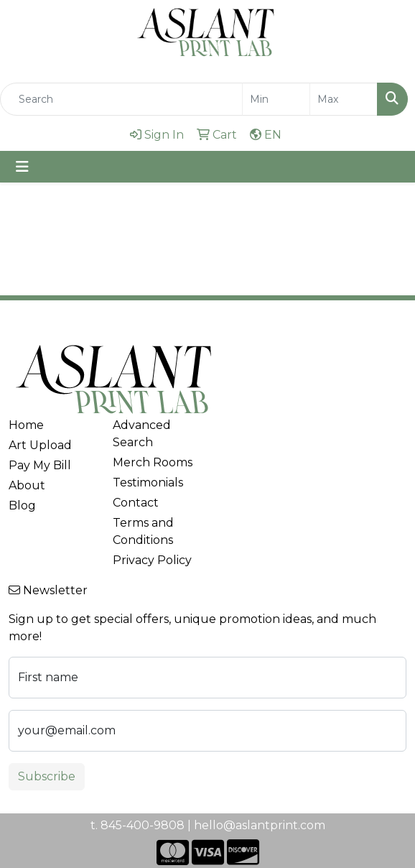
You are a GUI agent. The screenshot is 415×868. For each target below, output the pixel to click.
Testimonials (148, 483)
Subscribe (47, 776)
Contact (136, 503)
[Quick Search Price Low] (276, 99)
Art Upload (40, 445)
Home (26, 425)
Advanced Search (142, 434)
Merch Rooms (153, 462)
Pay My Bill (40, 465)
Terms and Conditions (143, 531)
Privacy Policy (152, 560)
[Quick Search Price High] (344, 99)
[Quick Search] (121, 99)
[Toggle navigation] (22, 167)
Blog (22, 505)
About (27, 485)
